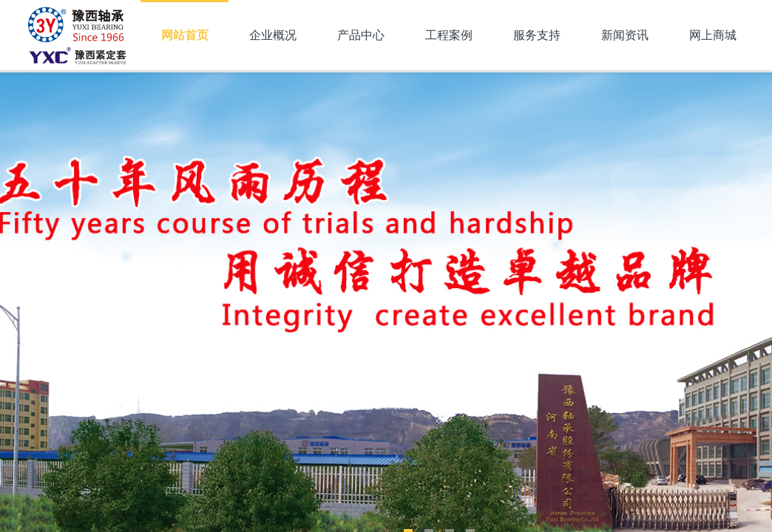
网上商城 (713, 35)
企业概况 (273, 35)
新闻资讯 (625, 35)
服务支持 (537, 35)
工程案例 (449, 35)
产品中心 (361, 35)
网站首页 (185, 35)
